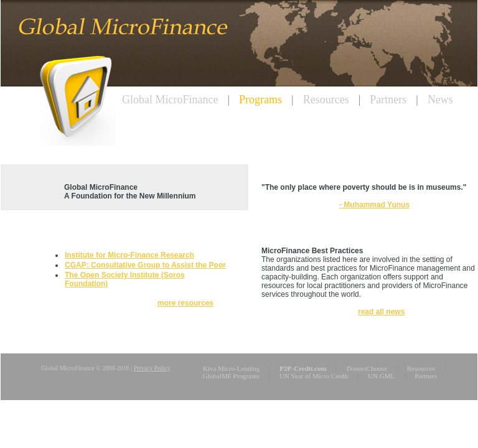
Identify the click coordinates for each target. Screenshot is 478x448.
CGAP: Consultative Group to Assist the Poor (145, 265)
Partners (426, 376)
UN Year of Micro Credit (314, 376)
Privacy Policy (152, 368)
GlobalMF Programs (231, 376)
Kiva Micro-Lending (231, 368)
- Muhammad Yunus (374, 205)
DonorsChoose (367, 368)
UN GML (381, 376)
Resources (421, 368)
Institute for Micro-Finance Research (129, 255)
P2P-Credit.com (303, 368)
